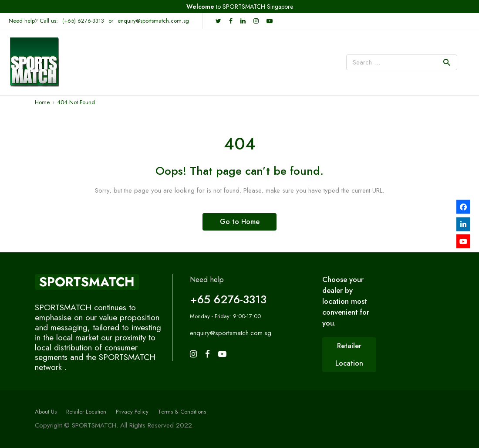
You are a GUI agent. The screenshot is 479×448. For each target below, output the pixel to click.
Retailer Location (86, 412)
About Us (46, 412)
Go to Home (240, 222)
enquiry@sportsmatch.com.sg (153, 21)
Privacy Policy (132, 412)
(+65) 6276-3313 (83, 21)
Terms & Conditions (182, 412)
